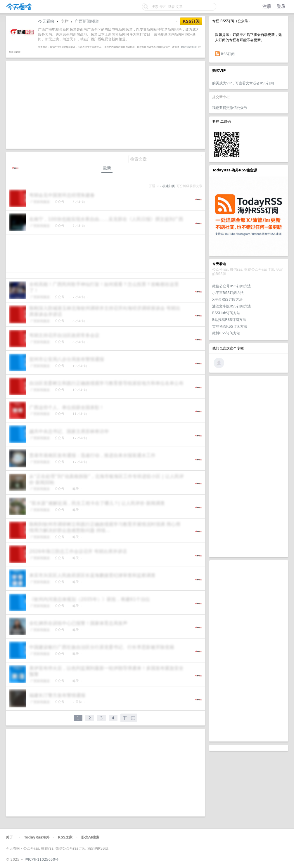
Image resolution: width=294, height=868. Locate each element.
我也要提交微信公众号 (230, 108)
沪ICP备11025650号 (41, 860)
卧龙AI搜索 (90, 837)
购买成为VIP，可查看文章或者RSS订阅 (243, 83)
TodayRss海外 (37, 837)
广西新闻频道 (87, 21)
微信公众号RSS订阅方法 (231, 286)
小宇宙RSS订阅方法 (228, 293)
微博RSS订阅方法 (226, 333)
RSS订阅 (228, 54)
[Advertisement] (249, 466)
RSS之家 (65, 837)
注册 (267, 6)
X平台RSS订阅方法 (227, 300)
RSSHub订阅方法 (226, 313)
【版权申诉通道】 (189, 47)
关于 (9, 837)
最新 (107, 168)
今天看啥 (46, 21)
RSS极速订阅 (166, 186)
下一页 (129, 718)
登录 (281, 6)
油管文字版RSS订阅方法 (231, 306)
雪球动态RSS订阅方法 (230, 326)
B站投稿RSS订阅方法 (229, 320)
